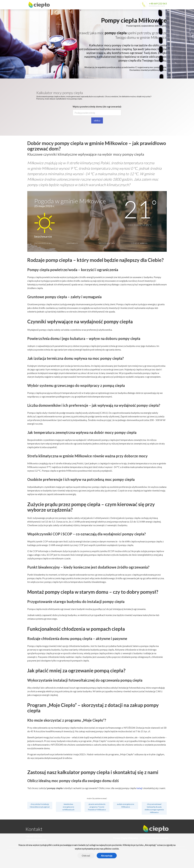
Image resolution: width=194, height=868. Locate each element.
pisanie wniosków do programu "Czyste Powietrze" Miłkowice (97, 807)
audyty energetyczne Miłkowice (126, 805)
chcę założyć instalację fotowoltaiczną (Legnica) (40, 805)
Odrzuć (86, 855)
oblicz (97, 120)
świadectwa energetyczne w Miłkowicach (68, 807)
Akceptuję (107, 855)
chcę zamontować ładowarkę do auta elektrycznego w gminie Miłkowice (154, 808)
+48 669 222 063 (158, 3)
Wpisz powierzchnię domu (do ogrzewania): (97, 106)
